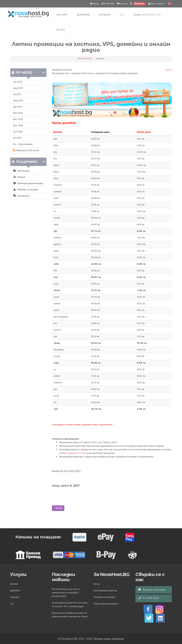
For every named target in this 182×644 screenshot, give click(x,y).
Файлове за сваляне (26, 190)
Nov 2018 (18, 126)
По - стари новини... (23, 144)
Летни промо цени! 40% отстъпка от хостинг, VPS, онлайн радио (70, 605)
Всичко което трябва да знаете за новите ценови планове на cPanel (70, 615)
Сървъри (105, 15)
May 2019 (18, 101)
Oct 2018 (18, 132)
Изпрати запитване (152, 590)
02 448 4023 (148, 598)
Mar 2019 (18, 113)
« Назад (58, 508)
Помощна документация (28, 183)
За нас (61, 30)
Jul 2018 (17, 138)
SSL (122, 15)
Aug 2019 (18, 88)
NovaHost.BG (85, 59)
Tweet (168, 70)
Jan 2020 (18, 82)
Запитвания (21, 171)
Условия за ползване (105, 597)
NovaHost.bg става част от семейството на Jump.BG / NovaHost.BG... (66, 593)
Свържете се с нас (76, 453)
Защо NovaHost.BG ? (148, 15)
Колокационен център (105, 591)
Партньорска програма (106, 604)
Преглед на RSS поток (26, 151)
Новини (19, 177)
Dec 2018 (18, 119)
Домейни (83, 15)
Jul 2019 (17, 94)
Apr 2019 (18, 107)
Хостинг (62, 15)
